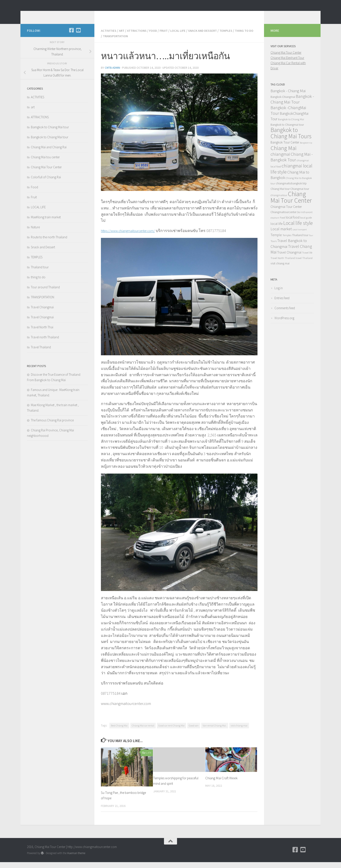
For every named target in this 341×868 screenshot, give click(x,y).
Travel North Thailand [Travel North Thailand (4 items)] (283, 265)
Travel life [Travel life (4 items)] (307, 259)
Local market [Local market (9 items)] (281, 235)
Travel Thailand (41, 354)
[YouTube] (78, 37)
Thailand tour (40, 274)
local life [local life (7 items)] (277, 230)
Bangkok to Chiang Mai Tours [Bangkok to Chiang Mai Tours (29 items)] (291, 139)
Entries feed (282, 305)
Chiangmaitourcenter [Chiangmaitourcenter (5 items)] (283, 219)
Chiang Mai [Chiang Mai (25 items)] (283, 154)
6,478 (147, 759)
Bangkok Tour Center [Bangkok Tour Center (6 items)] (285, 149)
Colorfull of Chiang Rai (46, 184)
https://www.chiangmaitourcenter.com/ (133, 236)
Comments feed (285, 315)
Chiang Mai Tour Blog (68, 15)
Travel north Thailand (45, 344)
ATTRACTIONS (140, 37)
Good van (194, 731)
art (123, 37)
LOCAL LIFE (184, 37)
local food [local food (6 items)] (293, 224)
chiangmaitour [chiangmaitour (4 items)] (279, 202)
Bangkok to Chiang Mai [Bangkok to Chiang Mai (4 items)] (291, 126)
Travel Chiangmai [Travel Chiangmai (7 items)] (289, 259)
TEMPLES (236, 37)
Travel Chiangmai (42, 314)
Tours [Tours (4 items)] (274, 248)
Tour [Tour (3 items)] (311, 242)
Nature (35, 234)
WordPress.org (284, 325)
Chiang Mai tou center (45, 164)
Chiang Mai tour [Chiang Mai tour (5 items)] (280, 195)
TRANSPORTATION (137, 42)
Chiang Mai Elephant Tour (287, 64)
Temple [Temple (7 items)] (276, 241)
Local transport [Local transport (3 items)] (300, 236)
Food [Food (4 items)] (282, 224)
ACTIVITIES (109, 37)
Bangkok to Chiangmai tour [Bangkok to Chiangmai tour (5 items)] (287, 131)
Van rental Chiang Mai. (215, 731)
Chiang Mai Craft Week (221, 784)
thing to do (111, 42)
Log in (279, 295)
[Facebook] (71, 37)
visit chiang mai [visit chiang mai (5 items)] (280, 270)
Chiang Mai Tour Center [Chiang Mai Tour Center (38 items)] (291, 204)
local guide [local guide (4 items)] (306, 224)
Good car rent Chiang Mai (171, 731)
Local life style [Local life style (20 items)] (298, 230)
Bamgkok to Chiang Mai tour (50, 134)
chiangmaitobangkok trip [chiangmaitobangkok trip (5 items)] (291, 190)
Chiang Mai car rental (143, 731)
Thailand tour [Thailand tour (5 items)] (300, 242)
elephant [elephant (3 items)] (275, 224)
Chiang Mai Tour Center (46, 174)
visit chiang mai (239, 731)
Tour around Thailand (45, 294)
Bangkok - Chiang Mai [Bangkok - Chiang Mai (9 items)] (288, 97)
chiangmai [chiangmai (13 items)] (280, 161)
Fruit (169, 37)
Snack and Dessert (211, 37)
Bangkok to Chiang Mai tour (50, 144)
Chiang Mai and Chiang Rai (49, 154)
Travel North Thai (42, 334)
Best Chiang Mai (119, 731)
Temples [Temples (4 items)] (287, 242)
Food (157, 37)
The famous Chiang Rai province (52, 427)
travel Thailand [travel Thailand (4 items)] (304, 265)
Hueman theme (76, 859)
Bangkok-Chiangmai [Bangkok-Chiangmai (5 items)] (283, 103)
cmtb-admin (113, 74)
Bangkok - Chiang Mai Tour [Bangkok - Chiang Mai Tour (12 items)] (292, 106)
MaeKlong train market (46, 224)
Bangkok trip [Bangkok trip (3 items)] (306, 149)
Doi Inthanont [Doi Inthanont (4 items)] (305, 219)
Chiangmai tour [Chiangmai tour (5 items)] (300, 195)
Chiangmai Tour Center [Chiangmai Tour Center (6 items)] (286, 213)
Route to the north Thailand (49, 244)
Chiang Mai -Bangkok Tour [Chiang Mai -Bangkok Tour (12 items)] (292, 164)
